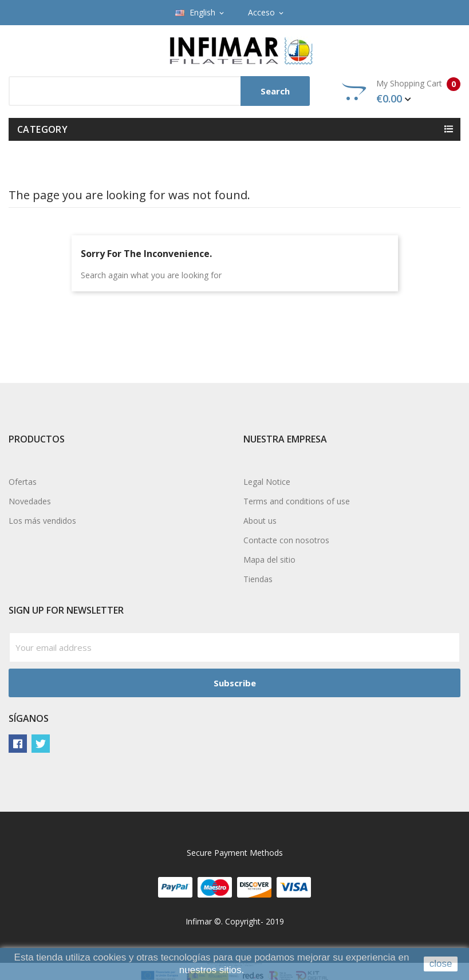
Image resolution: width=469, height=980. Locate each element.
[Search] (159, 91)
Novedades (30, 501)
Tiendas (258, 579)
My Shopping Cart (401, 92)
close (441, 964)
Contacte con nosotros (286, 540)
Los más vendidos (42, 521)
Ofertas (23, 482)
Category (42, 129)
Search (275, 91)
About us (260, 521)
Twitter (41, 744)
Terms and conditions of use (297, 501)
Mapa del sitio (269, 560)
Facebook (18, 744)
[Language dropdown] (200, 13)
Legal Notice (267, 482)
